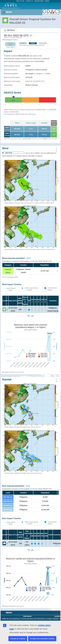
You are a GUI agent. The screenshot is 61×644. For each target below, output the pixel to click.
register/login (39, 1)
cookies (57, 616)
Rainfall (44, 123)
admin (47, 1)
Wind (17, 123)
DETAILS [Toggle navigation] (9, 30)
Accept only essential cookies (42, 639)
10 (7, 309)
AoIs (29, 258)
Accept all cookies (18, 639)
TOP (56, 150)
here (34, 114)
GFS (23, 43)
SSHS (16, 277)
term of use (20, 1)
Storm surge (31, 123)
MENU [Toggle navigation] (7, 12)
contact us (29, 1)
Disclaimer (27, 616)
